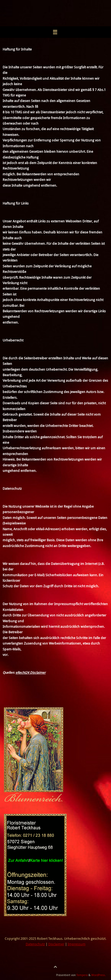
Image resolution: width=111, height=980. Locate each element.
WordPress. (99, 975)
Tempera (82, 975)
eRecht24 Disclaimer (31, 673)
